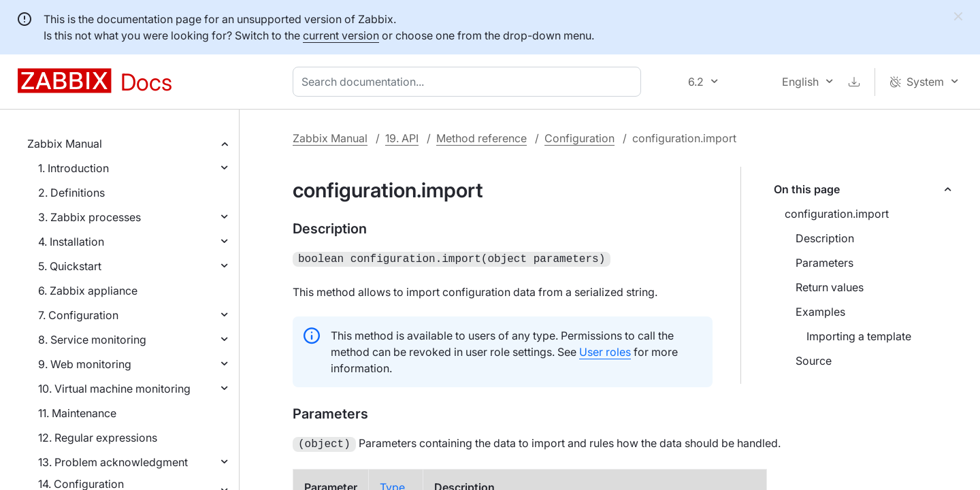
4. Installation (71, 242)
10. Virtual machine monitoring (114, 389)
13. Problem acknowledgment (113, 462)
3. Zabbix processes (89, 217)
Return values (830, 287)
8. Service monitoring (92, 340)
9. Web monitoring (85, 364)
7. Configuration (78, 315)
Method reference (481, 138)
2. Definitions (71, 193)
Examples (820, 312)
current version (341, 35)
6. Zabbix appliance (88, 291)
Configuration (579, 138)
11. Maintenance (77, 413)
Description (825, 238)
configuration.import (837, 214)
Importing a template (859, 336)
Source (814, 361)
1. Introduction (73, 168)
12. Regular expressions (98, 438)
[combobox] (470, 82)
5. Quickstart (70, 266)
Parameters (824, 263)
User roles (605, 350)
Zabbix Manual (65, 144)
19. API (402, 138)
